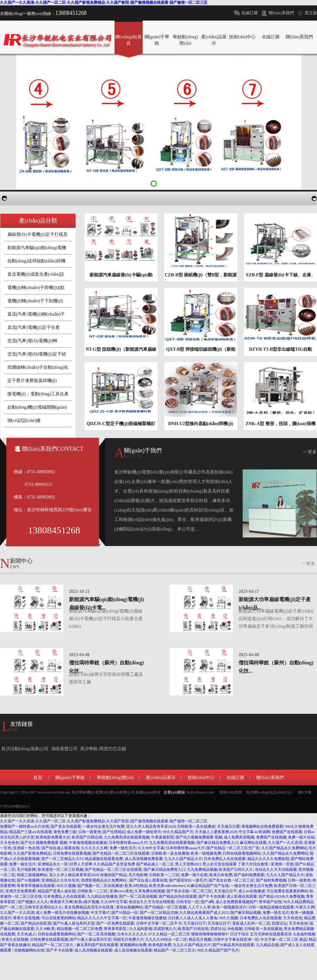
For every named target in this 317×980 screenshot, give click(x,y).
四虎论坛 (279, 923)
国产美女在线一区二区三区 (231, 880)
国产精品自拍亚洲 (36, 923)
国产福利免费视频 (271, 880)
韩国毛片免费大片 (128, 939)
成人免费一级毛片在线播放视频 (62, 913)
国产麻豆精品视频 (246, 913)
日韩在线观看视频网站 (242, 853)
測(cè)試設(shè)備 (24, 421)
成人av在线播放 (251, 891)
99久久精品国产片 (178, 832)
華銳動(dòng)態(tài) (115, 778)
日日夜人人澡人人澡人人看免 (193, 918)
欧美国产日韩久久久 (236, 870)
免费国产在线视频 (271, 837)
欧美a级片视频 (87, 902)
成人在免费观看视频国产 (236, 902)
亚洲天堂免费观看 (21, 891)
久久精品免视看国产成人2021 (204, 913)
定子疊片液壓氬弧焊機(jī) (32, 381)
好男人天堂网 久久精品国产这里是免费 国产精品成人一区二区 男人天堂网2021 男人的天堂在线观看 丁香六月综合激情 (169, 864)
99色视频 (235, 929)
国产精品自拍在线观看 (178, 896)
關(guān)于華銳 (70, 778)
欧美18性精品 (136, 886)
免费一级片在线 (301, 837)
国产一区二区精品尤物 (159, 913)
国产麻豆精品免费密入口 (217, 843)
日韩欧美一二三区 (164, 875)
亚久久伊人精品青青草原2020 (151, 826)
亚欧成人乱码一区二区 (251, 923)
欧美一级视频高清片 (229, 907)
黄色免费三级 (65, 832)
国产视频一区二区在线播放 (100, 886)
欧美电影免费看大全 (53, 837)
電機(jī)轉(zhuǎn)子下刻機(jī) (35, 301)
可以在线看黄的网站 (59, 918)
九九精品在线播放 (102, 896)
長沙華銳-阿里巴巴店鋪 (103, 749)
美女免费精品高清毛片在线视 (89, 907)
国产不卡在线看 (212, 896)
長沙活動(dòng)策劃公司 (25, 749)
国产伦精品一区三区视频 (165, 907)
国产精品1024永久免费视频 (282, 896)
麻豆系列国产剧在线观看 (97, 945)
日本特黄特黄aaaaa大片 (128, 843)
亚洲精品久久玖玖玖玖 (60, 880)
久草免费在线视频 (150, 891)
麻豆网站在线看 (253, 843)
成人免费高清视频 (239, 837)
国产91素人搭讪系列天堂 (74, 923)
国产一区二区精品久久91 (62, 859)
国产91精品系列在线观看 (233, 945)
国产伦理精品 (114, 832)
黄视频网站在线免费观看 (262, 826)
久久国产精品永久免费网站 (284, 848)
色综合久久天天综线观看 (276, 870)
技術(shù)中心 (201, 778)
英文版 (311, 13)
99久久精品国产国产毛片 (218, 950)
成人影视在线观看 (242, 896)
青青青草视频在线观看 (36, 886)
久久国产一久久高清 (285, 843)
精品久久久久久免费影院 (268, 859)
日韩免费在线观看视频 (72, 853)
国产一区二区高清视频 (138, 896)
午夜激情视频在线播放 (88, 843)
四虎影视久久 (165, 929)
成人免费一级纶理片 (144, 832)
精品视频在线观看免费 (104, 859)
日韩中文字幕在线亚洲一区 (236, 939)
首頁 (38, 778)
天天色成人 (26, 934)
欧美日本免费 (221, 875)
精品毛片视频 (200, 939)
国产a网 (207, 902)
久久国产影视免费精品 (32, 853)
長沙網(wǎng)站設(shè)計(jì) (269, 792)
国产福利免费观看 (249, 875)
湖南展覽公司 (64, 749)
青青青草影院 (116, 929)
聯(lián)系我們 (281, 13)
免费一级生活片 (123, 848)
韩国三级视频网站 (32, 875)
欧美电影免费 (160, 945)
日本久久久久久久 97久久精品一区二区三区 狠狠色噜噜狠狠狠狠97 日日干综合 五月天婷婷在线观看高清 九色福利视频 (216, 934)
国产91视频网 (28, 880)
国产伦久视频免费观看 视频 (199, 837)
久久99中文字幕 (151, 848)
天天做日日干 (225, 891)
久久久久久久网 (94, 848)
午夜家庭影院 (163, 837)
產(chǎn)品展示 (161, 778)
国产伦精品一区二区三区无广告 (233, 848)
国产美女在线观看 (66, 826)
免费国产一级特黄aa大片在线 (25, 826)
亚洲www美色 (121, 891)
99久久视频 (66, 886)
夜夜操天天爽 (61, 902)
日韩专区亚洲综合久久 (43, 907)
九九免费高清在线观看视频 (127, 837)
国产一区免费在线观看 (115, 923)
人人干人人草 (199, 907)
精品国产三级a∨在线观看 (30, 832)
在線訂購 (250, 13)
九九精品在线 (267, 945)
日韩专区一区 (188, 902)
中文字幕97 (100, 913)
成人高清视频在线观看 (93, 950)
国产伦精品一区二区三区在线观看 (121, 853)
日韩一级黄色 (90, 832)
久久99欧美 (45, 929)
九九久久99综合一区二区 (166, 939)
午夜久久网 (305, 907)
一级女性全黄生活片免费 (103, 826)
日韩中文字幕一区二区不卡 (159, 923)
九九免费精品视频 (202, 870)
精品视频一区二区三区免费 (79, 929)
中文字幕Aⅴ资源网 (254, 832)
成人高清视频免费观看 (144, 859)
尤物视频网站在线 (29, 950)
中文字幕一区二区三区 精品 (284, 939)
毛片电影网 (26, 870)
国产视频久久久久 (33, 902)
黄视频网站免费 (133, 945)
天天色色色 (9, 843)
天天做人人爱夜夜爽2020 (216, 832)
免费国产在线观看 (287, 832)
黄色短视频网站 (129, 907)
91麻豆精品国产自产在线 (208, 886)
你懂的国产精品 (113, 875)
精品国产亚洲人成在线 (57, 891)
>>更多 (310, 452)
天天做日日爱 (228, 826)
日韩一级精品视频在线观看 (271, 907)
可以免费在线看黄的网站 (287, 891)
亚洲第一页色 (282, 864)
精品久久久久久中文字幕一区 (102, 918)
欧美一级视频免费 (206, 853)
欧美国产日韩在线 (87, 837)
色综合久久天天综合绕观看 (152, 902)
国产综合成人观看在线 (60, 848)
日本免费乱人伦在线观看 (225, 859)
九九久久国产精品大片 (183, 859)
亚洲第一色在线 (26, 848)
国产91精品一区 (125, 913)
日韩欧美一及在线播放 (196, 826)
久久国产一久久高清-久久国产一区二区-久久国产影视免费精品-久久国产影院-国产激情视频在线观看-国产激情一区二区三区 (104, 3)
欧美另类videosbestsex (167, 886)
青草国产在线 (270, 902)
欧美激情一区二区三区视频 (60, 870)
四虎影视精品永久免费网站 (104, 880)
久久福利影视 (141, 929)
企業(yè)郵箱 (174, 792)
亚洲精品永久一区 (53, 864)
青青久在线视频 (26, 918)
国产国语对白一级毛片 (188, 880)
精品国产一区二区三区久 (53, 945)
